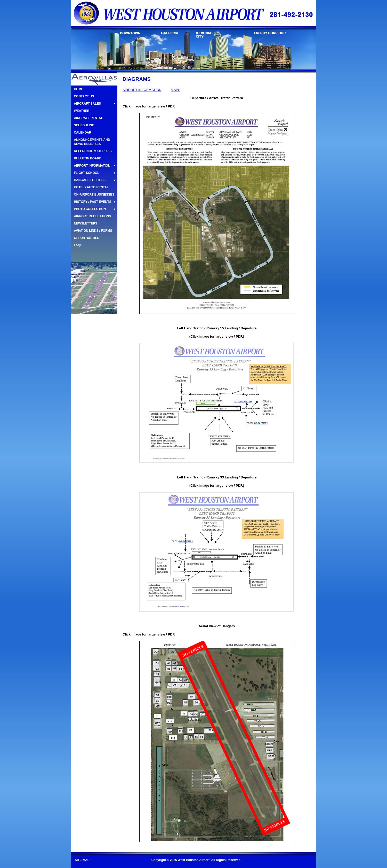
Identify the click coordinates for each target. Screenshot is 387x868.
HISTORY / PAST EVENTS (92, 202)
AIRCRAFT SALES (87, 104)
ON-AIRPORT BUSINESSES (94, 195)
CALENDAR (82, 133)
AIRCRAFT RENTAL (88, 118)
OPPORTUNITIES (86, 238)
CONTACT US (84, 96)
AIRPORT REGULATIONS (92, 216)
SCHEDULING (84, 125)
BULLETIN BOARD (88, 158)
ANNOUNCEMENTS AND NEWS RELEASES (92, 142)
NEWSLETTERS (86, 223)
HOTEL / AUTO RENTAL (91, 187)
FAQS (78, 245)
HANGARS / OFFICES (90, 180)
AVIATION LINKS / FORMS (93, 231)
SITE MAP (82, 860)
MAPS (176, 90)
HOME (78, 89)
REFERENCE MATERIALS (93, 151)
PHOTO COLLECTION (90, 209)
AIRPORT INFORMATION (92, 166)
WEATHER (82, 111)
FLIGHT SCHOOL (86, 173)
